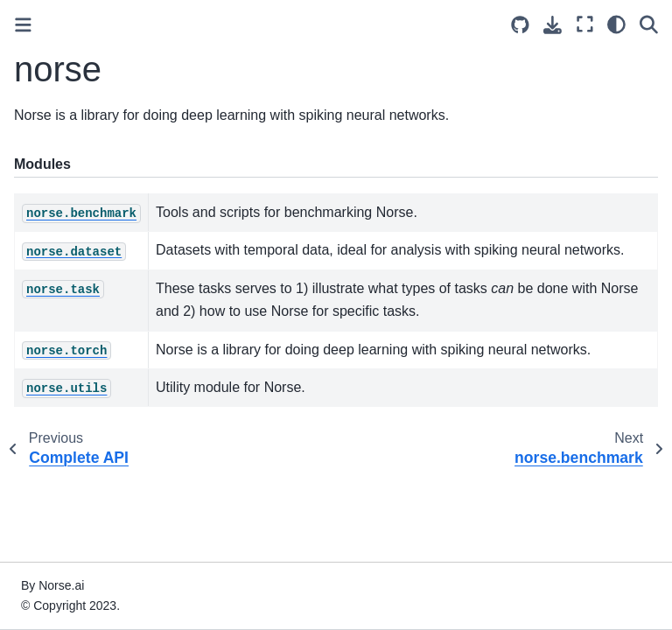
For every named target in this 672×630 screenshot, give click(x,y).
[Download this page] (553, 25)
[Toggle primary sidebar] (23, 25)
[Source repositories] (520, 25)
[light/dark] (616, 24)
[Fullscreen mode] (585, 24)
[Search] (649, 24)
